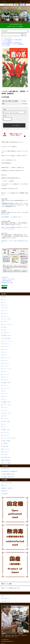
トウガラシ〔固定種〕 (7, 41)
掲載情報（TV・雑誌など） (7, 488)
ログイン (24, 2)
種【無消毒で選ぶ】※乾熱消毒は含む (13, 43)
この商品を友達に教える (7, 281)
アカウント (17, 2)
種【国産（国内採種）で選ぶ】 (8, 474)
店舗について (4, 485)
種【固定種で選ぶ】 (10, 40)
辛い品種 (7, 46)
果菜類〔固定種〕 (19, 40)
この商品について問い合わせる (8, 279)
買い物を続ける (5, 277)
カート (28, 2)
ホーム (3, 38)
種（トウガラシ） (9, 38)
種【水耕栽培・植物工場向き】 (8, 477)
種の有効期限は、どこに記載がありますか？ (12, 217)
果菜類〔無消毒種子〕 (7, 44)
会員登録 (21, 2)
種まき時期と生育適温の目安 (9, 205)
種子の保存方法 (5, 494)
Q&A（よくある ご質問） (7, 483)
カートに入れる (14, 125)
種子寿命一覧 (4, 491)
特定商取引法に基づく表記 (7, 283)
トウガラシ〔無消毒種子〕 (18, 44)
